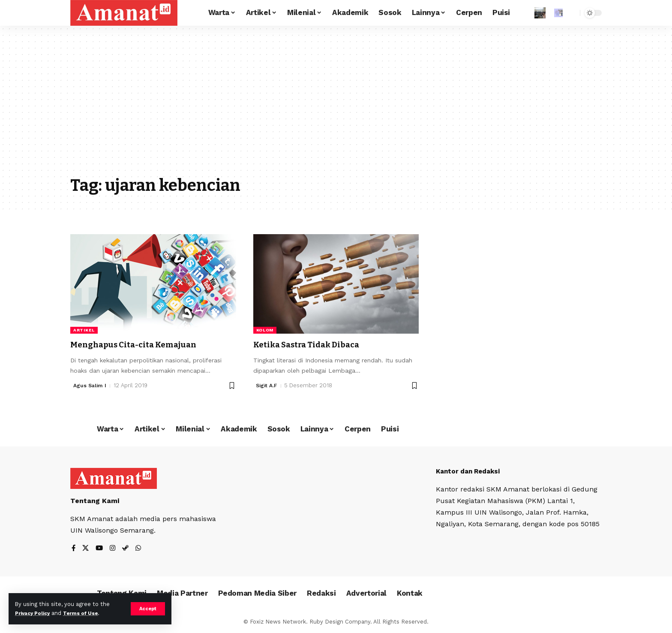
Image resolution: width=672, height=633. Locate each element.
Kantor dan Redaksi (471, 471)
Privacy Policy (35, 613)
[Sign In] (540, 13)
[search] (571, 13)
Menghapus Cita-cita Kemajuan (142, 344)
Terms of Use (88, 613)
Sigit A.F (267, 385)
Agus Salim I (91, 385)
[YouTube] (100, 549)
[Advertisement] (336, 107)
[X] (86, 549)
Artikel (84, 330)
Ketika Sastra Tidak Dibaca (315, 344)
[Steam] (127, 549)
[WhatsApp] (141, 549)
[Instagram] (114, 549)
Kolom (265, 330)
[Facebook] (74, 549)
